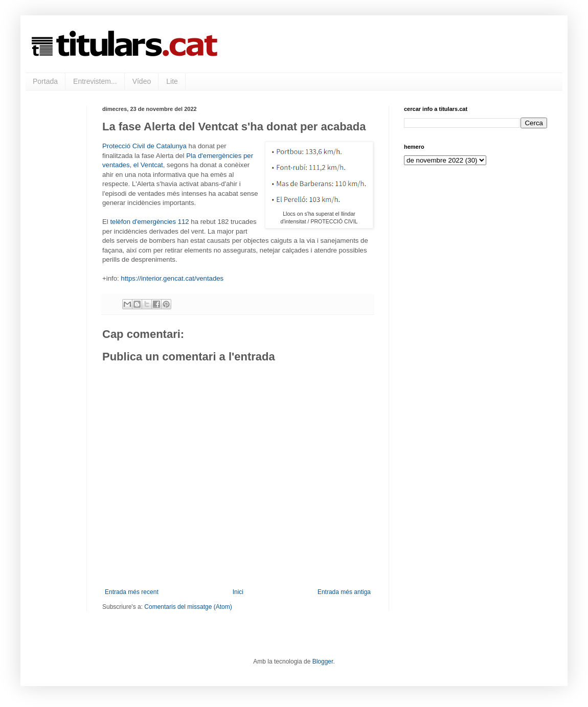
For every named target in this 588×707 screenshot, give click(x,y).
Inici (238, 592)
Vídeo (142, 81)
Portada (45, 81)
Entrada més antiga (344, 592)
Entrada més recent (132, 592)
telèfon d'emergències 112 (149, 222)
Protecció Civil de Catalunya (144, 146)
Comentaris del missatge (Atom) (188, 607)
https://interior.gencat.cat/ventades (172, 278)
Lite (172, 81)
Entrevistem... (95, 81)
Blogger (323, 662)
